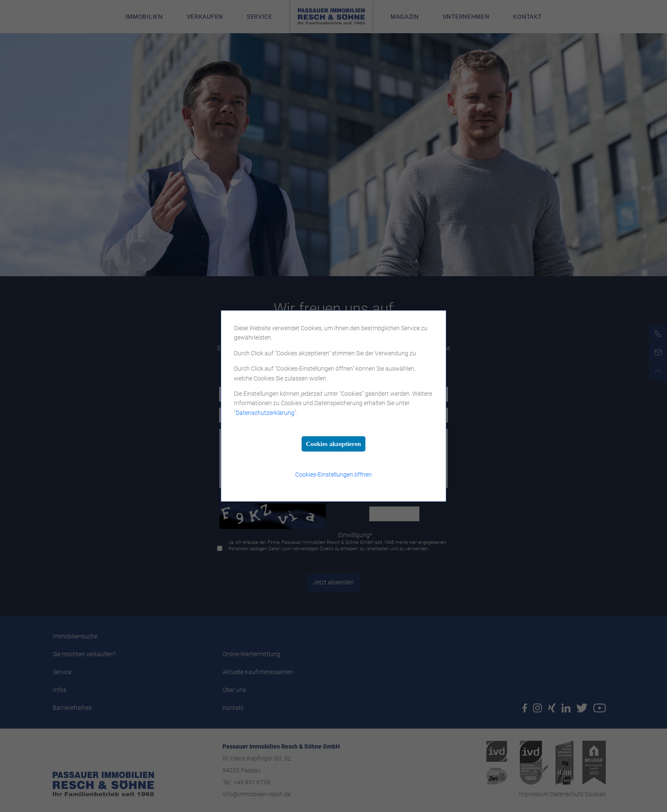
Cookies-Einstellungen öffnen (333, 475)
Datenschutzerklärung (265, 413)
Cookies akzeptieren (333, 444)
